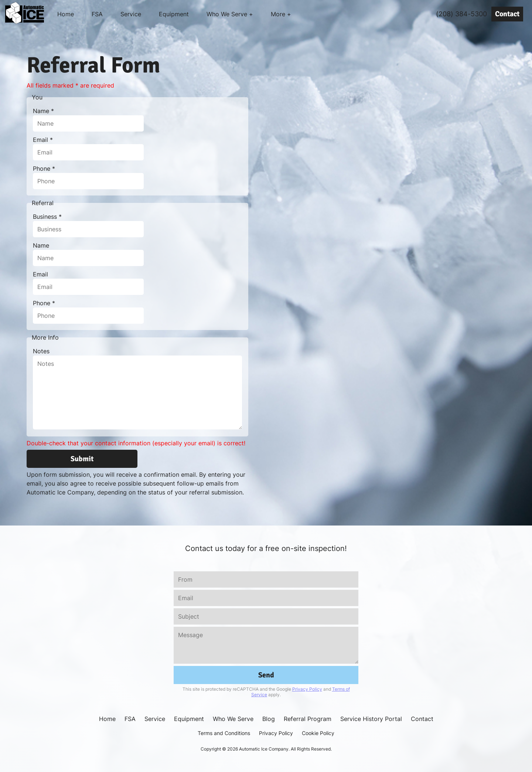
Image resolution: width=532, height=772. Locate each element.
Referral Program (308, 719)
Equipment (174, 14)
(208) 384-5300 (461, 14)
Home (66, 14)
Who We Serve (233, 719)
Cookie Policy (318, 733)
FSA (97, 14)
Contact (507, 14)
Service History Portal (371, 719)
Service (131, 14)
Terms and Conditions (224, 733)
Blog (269, 719)
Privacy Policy (307, 689)
